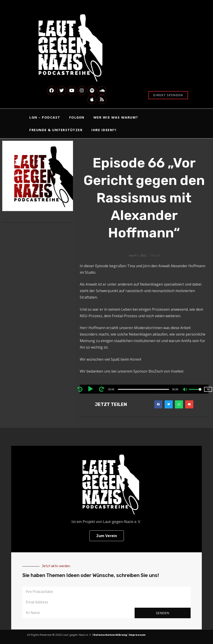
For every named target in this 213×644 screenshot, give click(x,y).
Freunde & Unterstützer (56, 130)
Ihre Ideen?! (104, 130)
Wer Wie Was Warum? (116, 117)
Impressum (138, 635)
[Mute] (185, 390)
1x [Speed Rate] (208, 389)
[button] (158, 404)
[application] (144, 389)
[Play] (91, 389)
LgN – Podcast (45, 117)
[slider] (143, 389)
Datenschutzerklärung (110, 635)
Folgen (77, 117)
